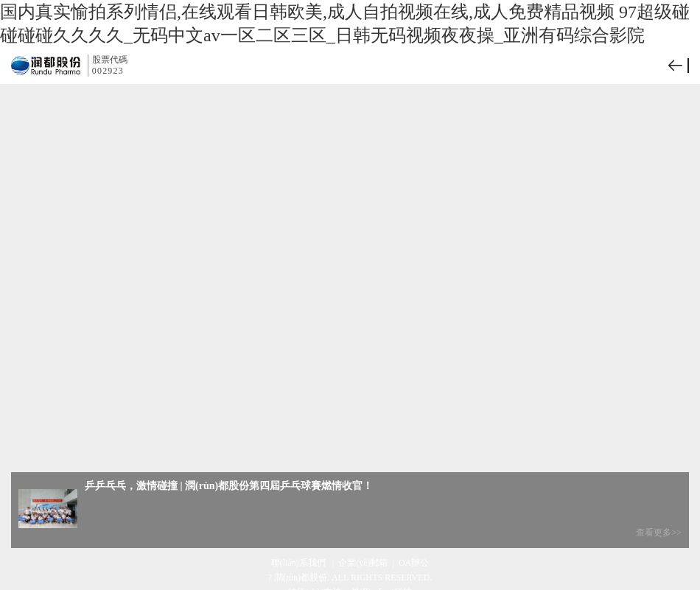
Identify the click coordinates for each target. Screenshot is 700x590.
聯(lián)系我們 (300, 563)
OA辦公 (414, 563)
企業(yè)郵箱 (363, 563)
